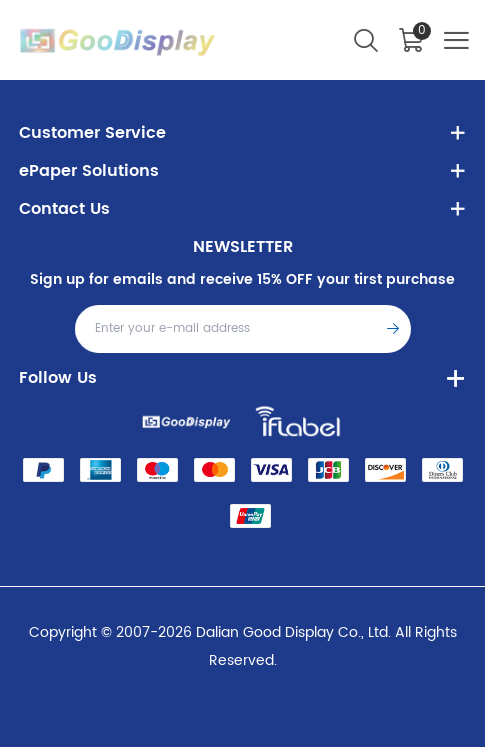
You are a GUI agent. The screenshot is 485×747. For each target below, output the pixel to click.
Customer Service (92, 133)
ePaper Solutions (89, 171)
